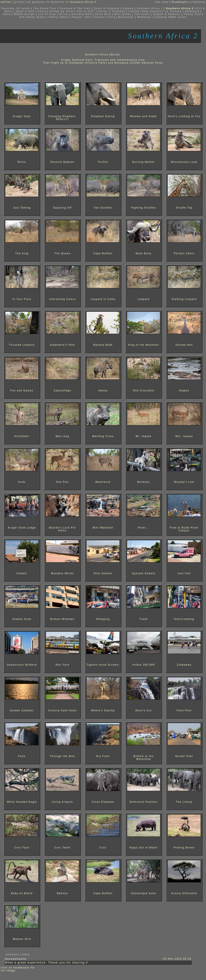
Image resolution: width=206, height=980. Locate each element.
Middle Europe (24, 14)
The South (142, 14)
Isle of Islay (47, 14)
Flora (111, 17)
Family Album (58, 17)
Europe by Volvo (62, 11)
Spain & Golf (25, 11)
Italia (6, 14)
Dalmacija (192, 11)
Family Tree (192, 14)
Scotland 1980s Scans (170, 17)
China (42, 11)
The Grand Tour (45, 8)
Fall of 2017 (86, 11)
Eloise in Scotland (112, 11)
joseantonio (16, 959)
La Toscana (173, 11)
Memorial (144, 17)
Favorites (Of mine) (16, 8)
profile (19, 2)
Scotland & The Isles (75, 8)
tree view (162, 2)
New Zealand (153, 11)
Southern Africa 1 (150, 8)
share (26, 954)
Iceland (134, 11)
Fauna (99, 17)
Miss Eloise (123, 14)
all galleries (36, 2)
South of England (107, 8)
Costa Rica (103, 14)
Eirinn (64, 14)
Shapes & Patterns (167, 14)
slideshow (198, 2)
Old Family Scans (32, 17)
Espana (128, 8)
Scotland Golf (82, 14)
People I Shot (82, 17)
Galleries (58, 2)
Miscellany (126, 17)
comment (12, 954)
